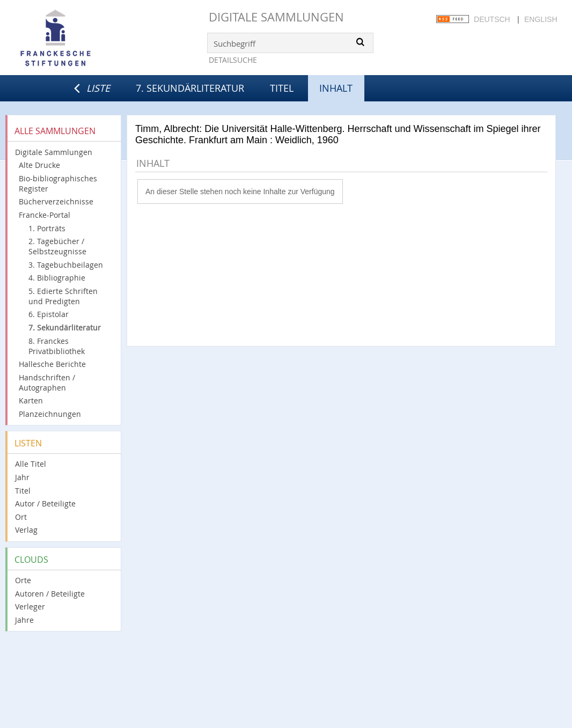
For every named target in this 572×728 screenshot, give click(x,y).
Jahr (22, 477)
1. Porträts (47, 228)
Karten (31, 400)
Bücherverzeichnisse (56, 201)
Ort (21, 517)
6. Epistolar (49, 314)
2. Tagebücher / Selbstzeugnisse (57, 246)
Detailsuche (233, 60)
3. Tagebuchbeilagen (66, 265)
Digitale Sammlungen (276, 17)
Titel (282, 88)
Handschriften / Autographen (47, 383)
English (541, 19)
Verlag (26, 530)
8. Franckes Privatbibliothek (57, 346)
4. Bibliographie (57, 278)
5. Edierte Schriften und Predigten (63, 296)
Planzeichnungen (50, 414)
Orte (23, 580)
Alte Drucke (39, 165)
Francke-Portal (45, 215)
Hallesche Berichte (52, 364)
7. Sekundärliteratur (190, 88)
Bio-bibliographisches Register (58, 183)
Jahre (24, 620)
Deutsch (492, 19)
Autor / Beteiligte (45, 503)
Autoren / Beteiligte (50, 594)
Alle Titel (31, 464)
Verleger (30, 606)
